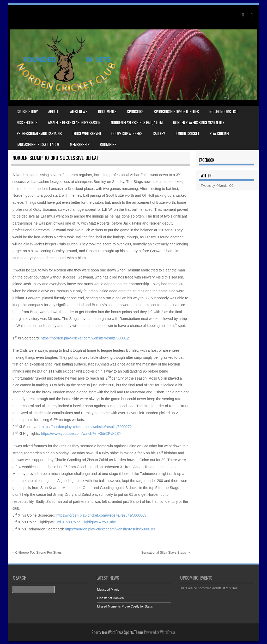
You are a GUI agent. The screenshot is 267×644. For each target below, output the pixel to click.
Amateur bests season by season (74, 123)
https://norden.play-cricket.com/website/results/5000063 (101, 515)
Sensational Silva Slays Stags (166, 552)
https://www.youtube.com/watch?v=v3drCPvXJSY (81, 434)
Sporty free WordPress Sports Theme (117, 632)
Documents (107, 112)
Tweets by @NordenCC (217, 186)
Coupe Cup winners (127, 134)
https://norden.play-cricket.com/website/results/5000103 (110, 529)
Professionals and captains (39, 134)
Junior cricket (187, 134)
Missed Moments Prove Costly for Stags (125, 606)
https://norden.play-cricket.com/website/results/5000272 (87, 427)
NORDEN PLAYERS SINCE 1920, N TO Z (199, 123)
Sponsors (135, 112)
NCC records (27, 123)
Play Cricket (220, 134)
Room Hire (108, 145)
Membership (80, 145)
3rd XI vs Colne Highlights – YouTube (86, 522)
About (53, 112)
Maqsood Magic (108, 590)
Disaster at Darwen (110, 598)
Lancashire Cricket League (38, 145)
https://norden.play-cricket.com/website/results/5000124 (86, 338)
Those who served (87, 134)
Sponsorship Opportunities (176, 112)
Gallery (159, 134)
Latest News (78, 112)
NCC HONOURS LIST (224, 112)
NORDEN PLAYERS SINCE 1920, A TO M (137, 123)
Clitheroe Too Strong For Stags (36, 552)
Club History (27, 112)
